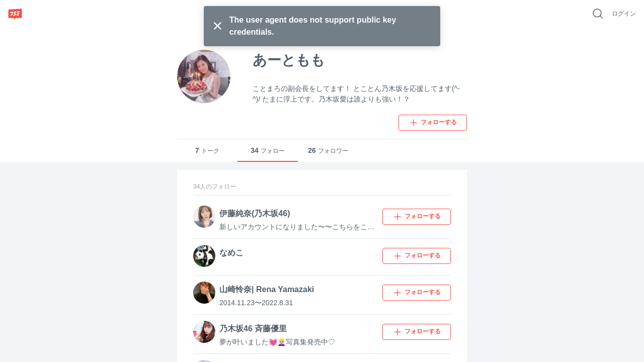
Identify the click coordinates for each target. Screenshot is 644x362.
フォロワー (328, 151)
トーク (207, 151)
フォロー (268, 151)
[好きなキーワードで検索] (598, 14)
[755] (15, 14)
